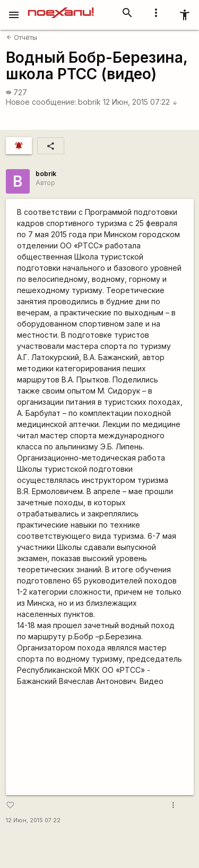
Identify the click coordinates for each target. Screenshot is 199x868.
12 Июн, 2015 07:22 (140, 102)
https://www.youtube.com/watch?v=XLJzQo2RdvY (100, 741)
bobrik (89, 102)
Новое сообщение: (41, 102)
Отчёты (22, 37)
